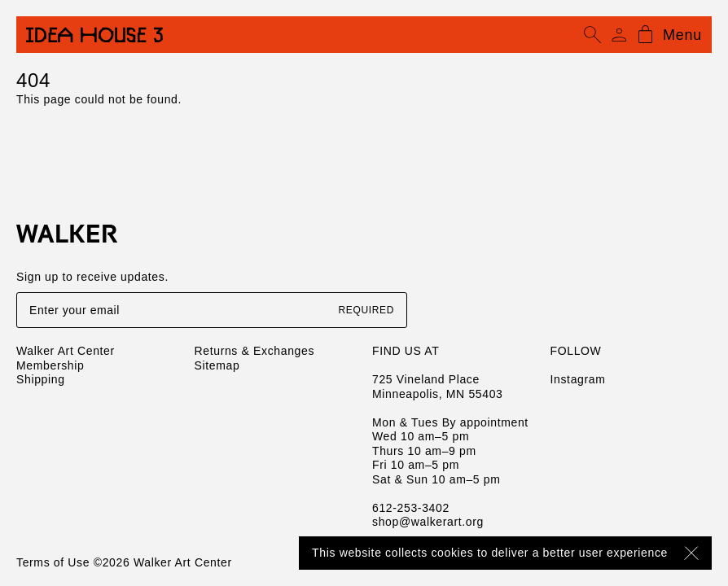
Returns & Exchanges (255, 351)
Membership (50, 365)
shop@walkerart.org (428, 522)
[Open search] (593, 35)
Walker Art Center (66, 351)
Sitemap (217, 365)
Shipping (41, 379)
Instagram (578, 379)
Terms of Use (53, 562)
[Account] (619, 35)
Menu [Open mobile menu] (682, 35)
